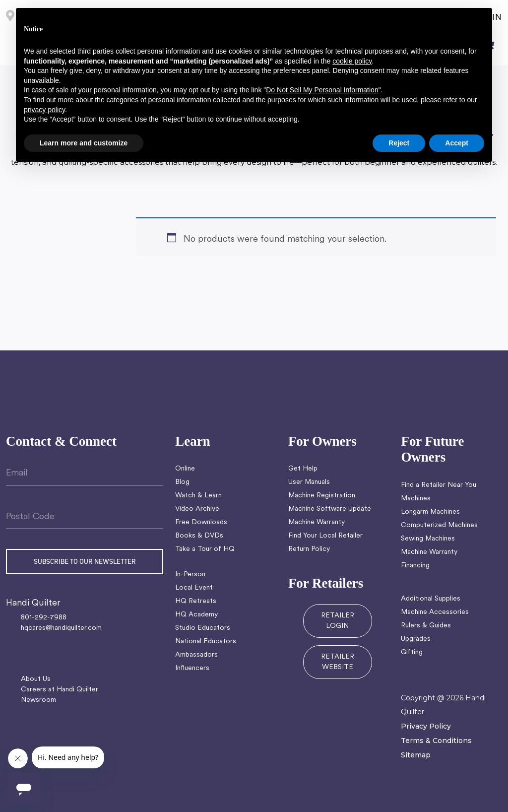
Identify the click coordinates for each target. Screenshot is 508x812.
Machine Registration (322, 496)
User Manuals (309, 482)
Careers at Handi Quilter (60, 690)
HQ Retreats (196, 601)
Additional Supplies (431, 599)
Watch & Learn (198, 496)
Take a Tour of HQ (205, 549)
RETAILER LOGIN (338, 621)
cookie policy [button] (352, 61)
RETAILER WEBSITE (338, 662)
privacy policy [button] (44, 110)
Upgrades (416, 639)
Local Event (194, 588)
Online (185, 469)
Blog (182, 482)
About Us (36, 679)
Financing (415, 566)
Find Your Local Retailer (325, 536)
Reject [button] (399, 143)
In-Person (190, 575)
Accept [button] (457, 143)
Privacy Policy (426, 726)
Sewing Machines (428, 539)
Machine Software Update (330, 509)
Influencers (192, 668)
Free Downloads (201, 522)
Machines (416, 499)
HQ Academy (196, 615)
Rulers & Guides (426, 626)
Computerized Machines (439, 525)
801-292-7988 (44, 618)
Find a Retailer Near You (439, 485)
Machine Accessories (435, 612)
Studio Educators (203, 628)
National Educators (206, 642)
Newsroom (38, 700)
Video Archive (197, 509)
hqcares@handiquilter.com (61, 628)
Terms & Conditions (436, 741)
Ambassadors (196, 655)
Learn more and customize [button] (84, 143)
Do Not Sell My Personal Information (322, 90)
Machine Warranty (317, 522)
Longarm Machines (430, 512)
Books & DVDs (199, 536)
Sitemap (416, 755)
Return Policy (309, 549)
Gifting (412, 652)
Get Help (303, 469)
